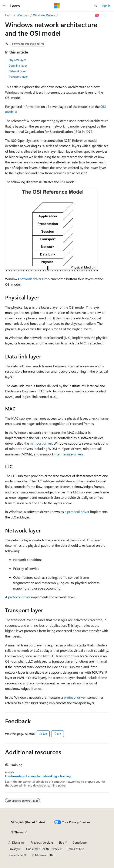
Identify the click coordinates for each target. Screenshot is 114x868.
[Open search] (96, 6)
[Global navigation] (4, 6)
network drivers (31, 279)
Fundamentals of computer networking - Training (38, 776)
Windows (23, 15)
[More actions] (105, 15)
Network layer (18, 71)
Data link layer (18, 65)
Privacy (13, 849)
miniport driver (41, 443)
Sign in (106, 6)
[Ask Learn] (97, 15)
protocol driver (78, 512)
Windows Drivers (44, 15)
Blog (61, 842)
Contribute (80, 842)
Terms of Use (76, 849)
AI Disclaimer (17, 842)
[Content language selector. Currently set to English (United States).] (28, 822)
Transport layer (18, 77)
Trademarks (16, 855)
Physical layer (17, 60)
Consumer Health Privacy (43, 849)
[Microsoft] (57, 6)
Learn (9, 15)
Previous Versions (42, 842)
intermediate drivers (69, 454)
